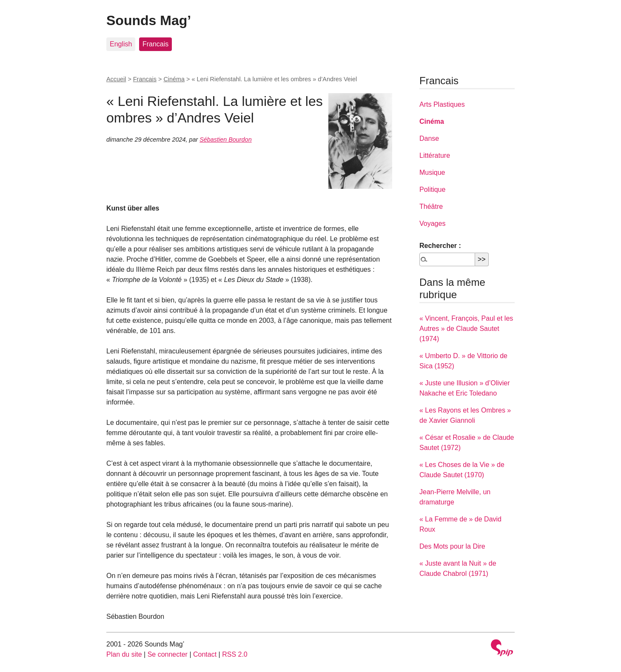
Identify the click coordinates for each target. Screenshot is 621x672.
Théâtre (431, 206)
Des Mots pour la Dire (452, 546)
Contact (205, 654)
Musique (432, 172)
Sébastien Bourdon (225, 140)
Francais (155, 44)
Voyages (432, 224)
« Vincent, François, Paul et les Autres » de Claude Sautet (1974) (466, 329)
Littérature (435, 155)
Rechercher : (440, 246)
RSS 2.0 (235, 654)
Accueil (116, 79)
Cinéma (174, 79)
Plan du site (124, 654)
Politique (432, 189)
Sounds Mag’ (149, 20)
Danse (429, 138)
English (121, 44)
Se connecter (168, 654)
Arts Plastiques (442, 104)
